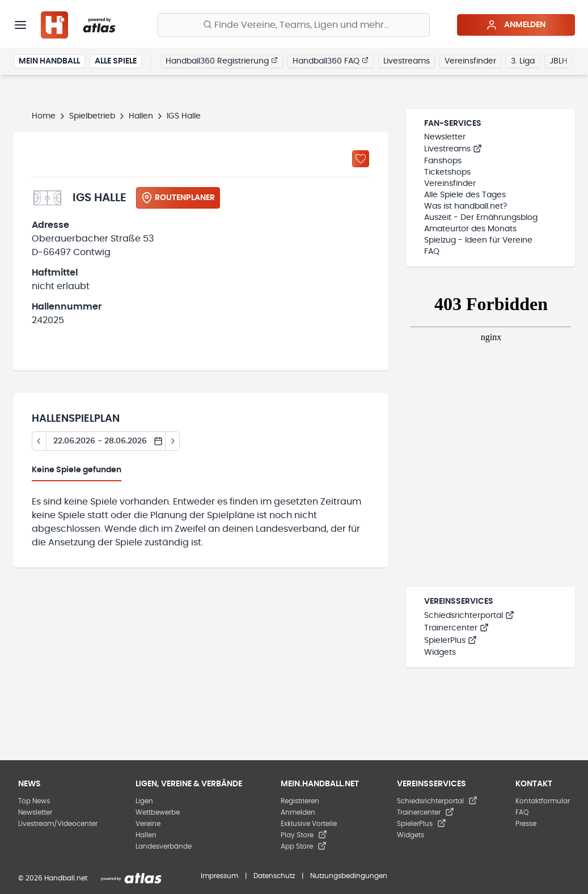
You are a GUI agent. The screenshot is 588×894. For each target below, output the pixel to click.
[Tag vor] (173, 441)
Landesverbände (164, 846)
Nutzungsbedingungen (349, 876)
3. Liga (523, 61)
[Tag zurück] (39, 441)
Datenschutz (274, 876)
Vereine (148, 824)
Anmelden (516, 25)
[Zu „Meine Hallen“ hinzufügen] (361, 159)
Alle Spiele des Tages (465, 195)
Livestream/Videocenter (58, 824)
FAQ (432, 252)
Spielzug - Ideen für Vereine (478, 240)
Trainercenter (456, 628)
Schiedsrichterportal (469, 616)
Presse (526, 824)
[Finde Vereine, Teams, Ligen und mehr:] (294, 25)
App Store (304, 846)
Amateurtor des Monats (470, 229)
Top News (34, 801)
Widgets (440, 653)
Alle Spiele (116, 61)
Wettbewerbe (158, 812)
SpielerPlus (450, 641)
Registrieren (300, 801)
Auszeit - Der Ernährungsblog (481, 218)
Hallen (141, 116)
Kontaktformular (543, 801)
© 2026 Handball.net (53, 878)
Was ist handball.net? (466, 206)
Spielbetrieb (92, 116)
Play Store (304, 835)
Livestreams (407, 61)
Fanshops (443, 161)
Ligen (144, 801)
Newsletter (445, 137)
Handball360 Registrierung (222, 61)
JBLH (559, 61)
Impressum (219, 876)
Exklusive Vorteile (309, 824)
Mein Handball (49, 61)
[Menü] (20, 25)
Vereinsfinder (470, 61)
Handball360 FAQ (331, 61)
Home (44, 116)
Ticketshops (447, 172)
